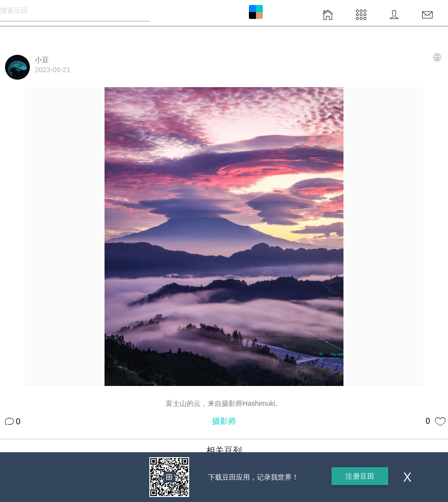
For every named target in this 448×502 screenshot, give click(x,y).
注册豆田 (360, 476)
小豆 (42, 60)
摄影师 (224, 421)
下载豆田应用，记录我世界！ (253, 477)
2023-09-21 (53, 70)
